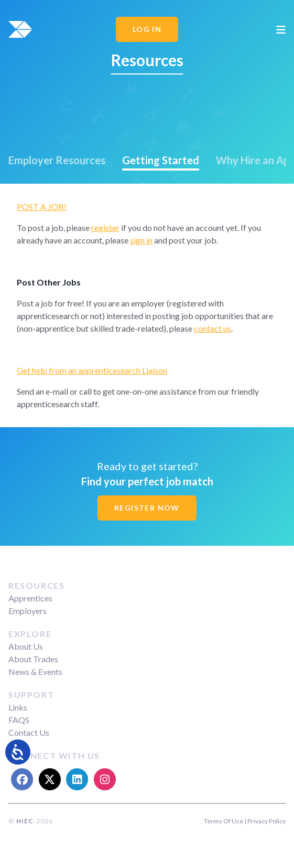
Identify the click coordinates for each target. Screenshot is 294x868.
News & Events (35, 671)
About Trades (33, 659)
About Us (26, 646)
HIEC (25, 821)
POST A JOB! (42, 207)
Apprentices (30, 598)
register (105, 227)
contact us (213, 328)
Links (18, 707)
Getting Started (161, 160)
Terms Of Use (224, 821)
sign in (141, 240)
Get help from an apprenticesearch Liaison (92, 370)
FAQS (19, 720)
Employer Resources (57, 160)
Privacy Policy (266, 821)
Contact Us (29, 732)
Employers (28, 611)
